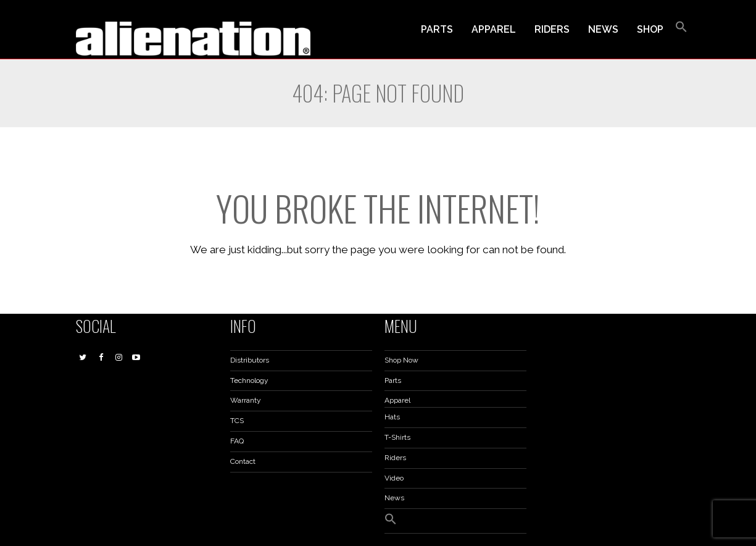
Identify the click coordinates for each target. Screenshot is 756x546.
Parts (393, 380)
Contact (243, 461)
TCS (237, 421)
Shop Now (401, 360)
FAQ (237, 441)
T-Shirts (397, 437)
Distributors (250, 360)
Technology (249, 380)
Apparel (397, 400)
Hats (392, 417)
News (394, 498)
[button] (681, 30)
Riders (395, 458)
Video (394, 478)
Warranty (246, 400)
